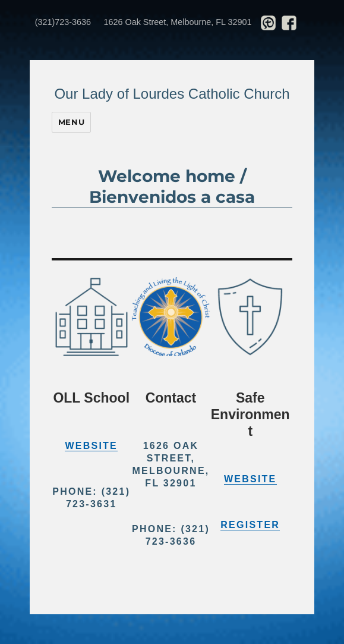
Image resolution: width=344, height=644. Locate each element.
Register (250, 525)
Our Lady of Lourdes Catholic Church (172, 94)
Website (91, 446)
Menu (71, 122)
